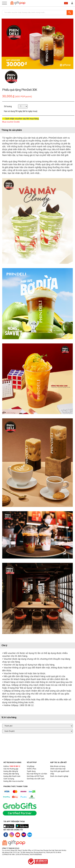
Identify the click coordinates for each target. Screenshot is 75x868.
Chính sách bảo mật (58, 769)
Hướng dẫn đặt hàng (11, 774)
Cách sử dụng (9, 779)
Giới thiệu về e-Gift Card (36, 779)
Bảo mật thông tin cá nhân (37, 774)
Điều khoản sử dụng (58, 766)
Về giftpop (31, 766)
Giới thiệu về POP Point (35, 776)
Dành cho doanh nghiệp (59, 776)
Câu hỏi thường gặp (11, 769)
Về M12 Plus (32, 769)
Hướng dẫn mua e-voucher (13, 781)
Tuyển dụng (31, 771)
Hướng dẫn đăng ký (11, 771)
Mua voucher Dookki (11, 122)
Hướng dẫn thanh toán (12, 776)
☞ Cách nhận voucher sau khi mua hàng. (21, 119)
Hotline (12, 766)
